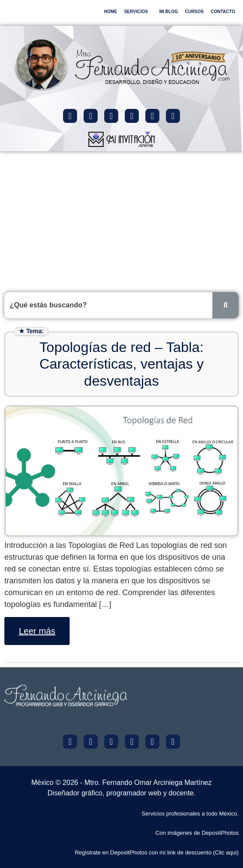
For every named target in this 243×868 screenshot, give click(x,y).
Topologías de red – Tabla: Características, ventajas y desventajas (121, 364)
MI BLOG (169, 12)
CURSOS (194, 12)
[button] (138, 12)
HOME (110, 12)
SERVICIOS (136, 12)
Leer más (37, 631)
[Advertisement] (121, 217)
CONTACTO (223, 12)
